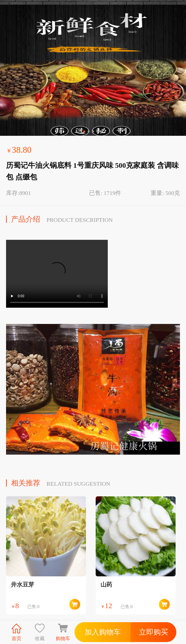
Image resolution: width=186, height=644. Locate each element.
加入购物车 (103, 632)
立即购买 (154, 632)
